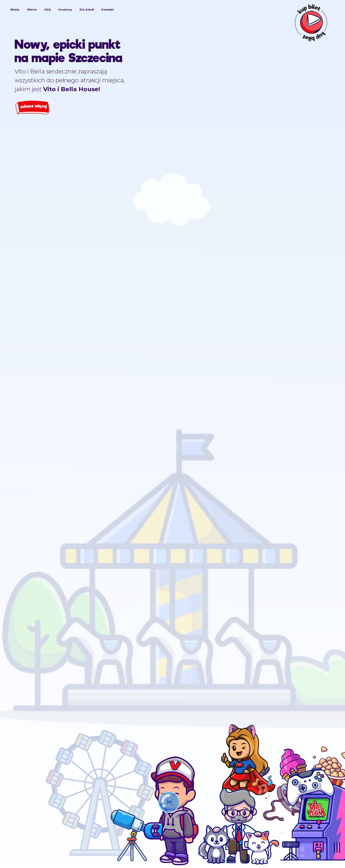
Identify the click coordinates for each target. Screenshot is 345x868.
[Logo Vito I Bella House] (171, 24)
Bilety (15, 10)
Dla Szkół (87, 10)
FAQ (47, 10)
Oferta (32, 10)
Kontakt (107, 10)
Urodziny (65, 10)
